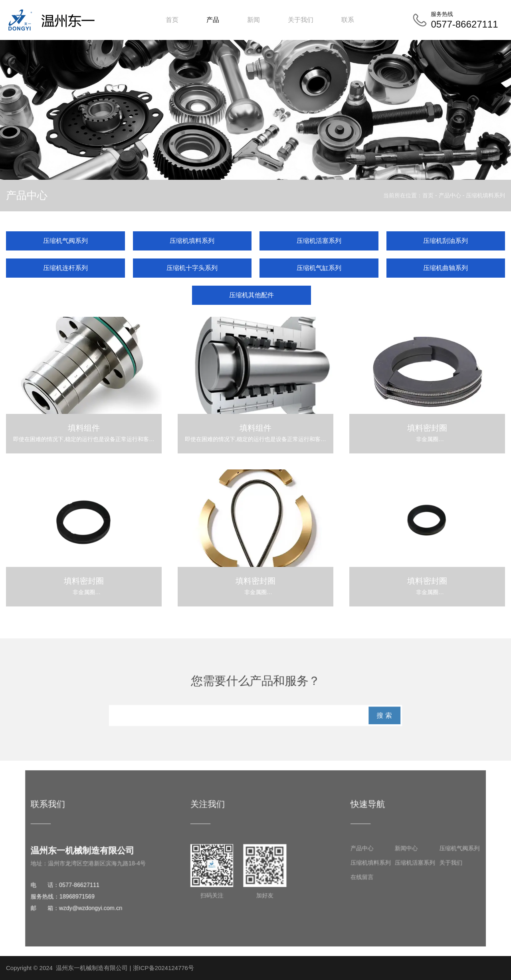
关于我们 (301, 20)
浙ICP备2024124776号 (163, 968)
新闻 (254, 20)
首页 (172, 20)
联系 (348, 20)
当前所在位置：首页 (409, 195)
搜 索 (394, 717)
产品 (213, 20)
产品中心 (450, 195)
